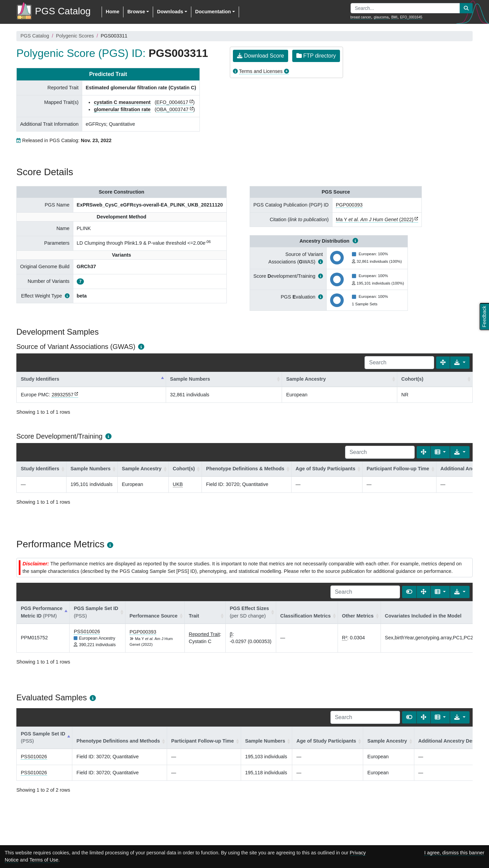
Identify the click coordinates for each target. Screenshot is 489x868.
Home (113, 12)
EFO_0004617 (172, 102)
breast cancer (361, 17)
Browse (136, 12)
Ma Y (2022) (375, 219)
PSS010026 (87, 631)
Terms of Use (44, 860)
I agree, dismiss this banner (454, 853)
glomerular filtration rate (122, 109)
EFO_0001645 (411, 17)
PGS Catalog (35, 36)
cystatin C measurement (122, 102)
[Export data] (460, 363)
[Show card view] (409, 592)
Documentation (213, 12)
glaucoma (381, 17)
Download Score (261, 56)
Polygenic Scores (75, 36)
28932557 (62, 395)
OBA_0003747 (172, 109)
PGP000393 (349, 205)
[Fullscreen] (443, 363)
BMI (394, 17)
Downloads (170, 12)
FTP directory (316, 56)
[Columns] (440, 452)
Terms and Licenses (261, 71)
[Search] (399, 363)
